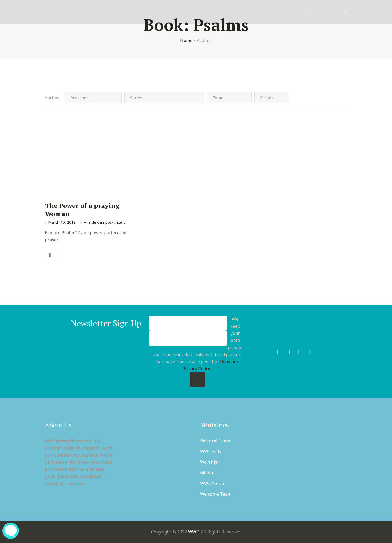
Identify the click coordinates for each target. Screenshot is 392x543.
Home (239, 12)
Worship (209, 462)
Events (287, 12)
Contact (328, 12)
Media (207, 473)
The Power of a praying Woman (82, 210)
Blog (306, 12)
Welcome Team (216, 494)
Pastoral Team (215, 441)
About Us (262, 12)
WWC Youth (212, 483)
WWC (194, 532)
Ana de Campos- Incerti (105, 222)
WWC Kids (211, 451)
